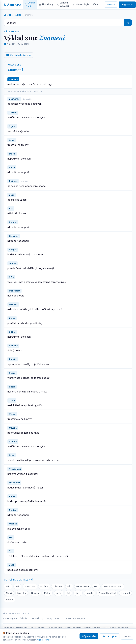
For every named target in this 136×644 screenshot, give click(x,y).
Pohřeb (44, 586)
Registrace (127, 4)
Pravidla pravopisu (75, 618)
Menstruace (83, 586)
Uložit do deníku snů (19, 55)
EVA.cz (59, 618)
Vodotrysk (30, 586)
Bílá (17, 586)
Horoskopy (22, 628)
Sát (68, 593)
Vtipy (49, 618)
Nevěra (35, 593)
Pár (69, 586)
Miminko (22, 593)
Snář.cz (12, 4)
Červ (78, 593)
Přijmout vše (89, 636)
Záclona (58, 586)
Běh (8, 586)
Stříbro (10, 600)
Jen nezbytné (110, 636)
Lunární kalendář (38, 628)
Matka (47, 593)
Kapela (90, 593)
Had (96, 586)
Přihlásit (111, 4)
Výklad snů (8, 628)
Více (97, 4)
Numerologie (55, 628)
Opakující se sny (92, 628)
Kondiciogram (10, 618)
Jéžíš (59, 593)
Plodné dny (38, 618)
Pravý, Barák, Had (113, 586)
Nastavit (127, 636)
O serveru (123, 628)
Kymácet (125, 593)
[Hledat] (128, 23)
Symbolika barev (73, 628)
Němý (9, 593)
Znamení (15, 70)
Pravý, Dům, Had (107, 593)
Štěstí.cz (24, 618)
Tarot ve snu (109, 628)
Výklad (18, 15)
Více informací (44, 640)
